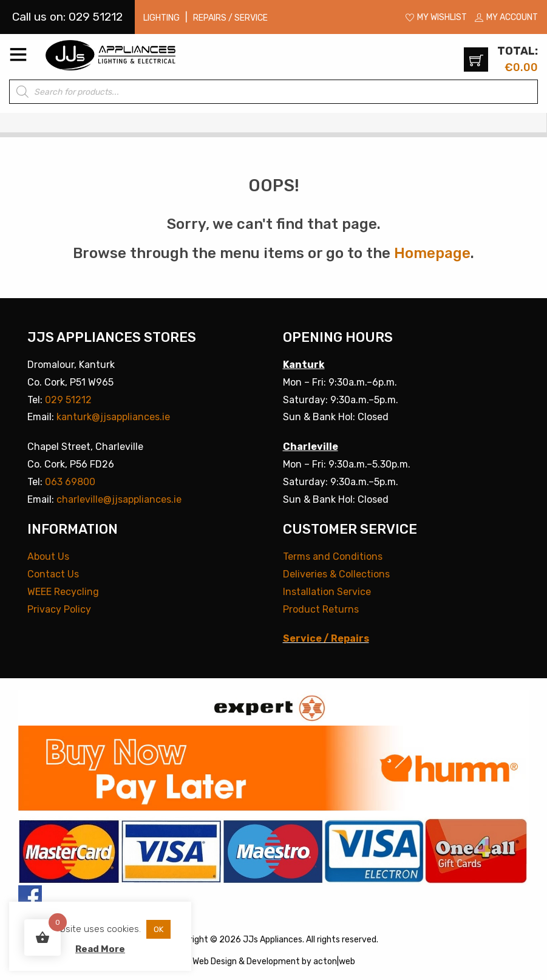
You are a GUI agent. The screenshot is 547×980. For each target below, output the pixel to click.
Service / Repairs (326, 638)
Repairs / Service (230, 18)
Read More (100, 949)
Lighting (161, 18)
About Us (48, 556)
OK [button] (158, 929)
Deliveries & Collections (336, 574)
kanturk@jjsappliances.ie (113, 417)
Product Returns (321, 609)
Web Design (215, 961)
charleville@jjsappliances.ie (119, 499)
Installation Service (327, 592)
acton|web (334, 961)
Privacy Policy (59, 609)
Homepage (432, 253)
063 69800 (70, 482)
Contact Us (53, 574)
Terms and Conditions (333, 556)
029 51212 (68, 400)
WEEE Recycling (63, 592)
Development (273, 961)
